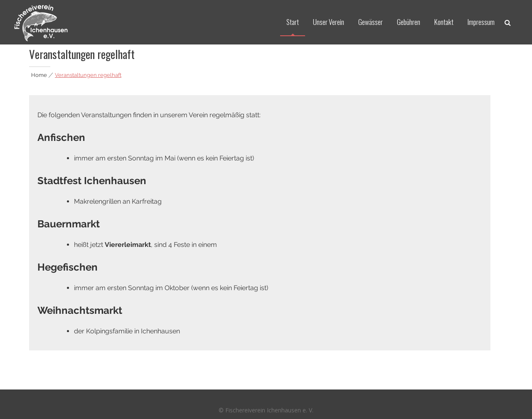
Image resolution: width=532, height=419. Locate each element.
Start (293, 22)
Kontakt (444, 22)
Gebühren (409, 22)
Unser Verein (329, 22)
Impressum (481, 22)
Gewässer (371, 22)
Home (39, 75)
